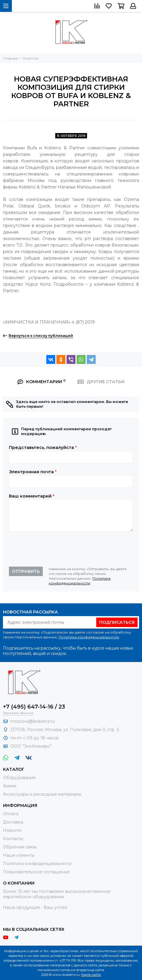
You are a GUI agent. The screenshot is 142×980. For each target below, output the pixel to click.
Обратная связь (20, 847)
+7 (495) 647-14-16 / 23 (34, 707)
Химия (10, 786)
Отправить (26, 571)
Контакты (13, 839)
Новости (12, 830)
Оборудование (19, 778)
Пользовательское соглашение (36, 872)
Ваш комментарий (32, 496)
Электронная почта (33, 472)
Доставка (13, 822)
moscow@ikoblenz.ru (33, 721)
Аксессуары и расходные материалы (42, 794)
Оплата (11, 814)
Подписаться (117, 622)
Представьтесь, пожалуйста (43, 447)
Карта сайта (91, 975)
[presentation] (54, 549)
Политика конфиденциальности (80, 581)
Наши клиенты (19, 855)
